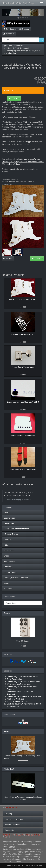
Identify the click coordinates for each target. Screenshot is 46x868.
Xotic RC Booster (23, 641)
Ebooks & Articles (11, 572)
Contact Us (9, 830)
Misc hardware (10, 561)
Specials (7, 613)
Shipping (8, 814)
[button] (5, 13)
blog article (13, 169)
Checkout (24, 29)
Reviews (8, 259)
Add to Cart (14, 98)
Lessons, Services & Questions (16, 578)
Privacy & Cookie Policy (14, 819)
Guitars (7, 512)
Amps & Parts (9, 550)
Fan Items (8, 567)
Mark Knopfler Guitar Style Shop (18, 3)
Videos (7, 583)
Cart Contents (10, 29)
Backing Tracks (10, 518)
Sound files (8, 589)
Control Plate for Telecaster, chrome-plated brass (23, 797)
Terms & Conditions (12, 825)
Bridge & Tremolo (11, 534)
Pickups (7, 540)
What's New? (9, 769)
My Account (9, 34)
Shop (10, 46)
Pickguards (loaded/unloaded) (17, 48)
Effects (7, 556)
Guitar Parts (19, 46)
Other (7, 545)
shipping (43, 83)
